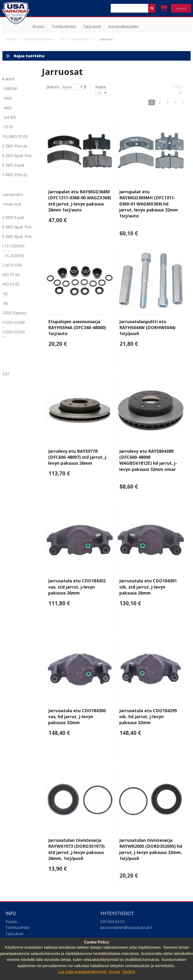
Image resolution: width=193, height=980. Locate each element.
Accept (114, 972)
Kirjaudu (181, 8)
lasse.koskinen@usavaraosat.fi (126, 886)
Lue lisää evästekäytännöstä (83, 972)
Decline (129, 972)
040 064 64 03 (112, 880)
